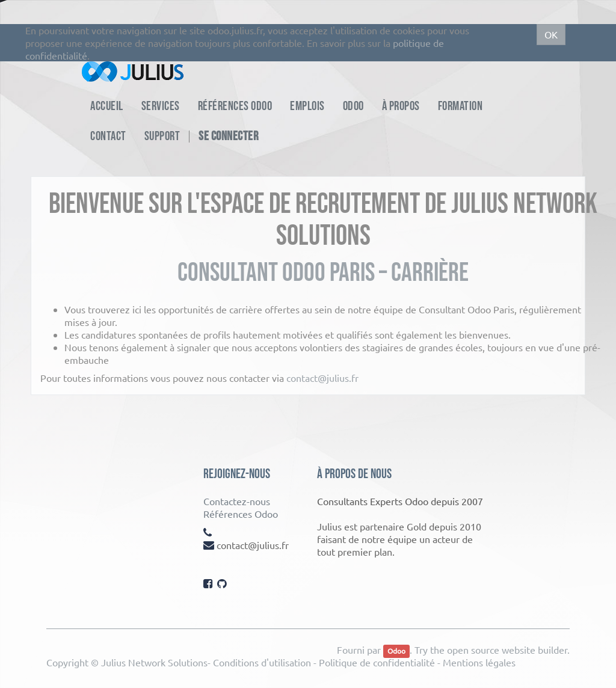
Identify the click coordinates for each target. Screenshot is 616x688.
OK (551, 34)
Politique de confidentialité (377, 662)
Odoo (396, 651)
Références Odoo (241, 514)
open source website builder (507, 650)
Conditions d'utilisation (262, 662)
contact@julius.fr (322, 378)
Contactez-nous (237, 501)
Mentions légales (479, 662)
